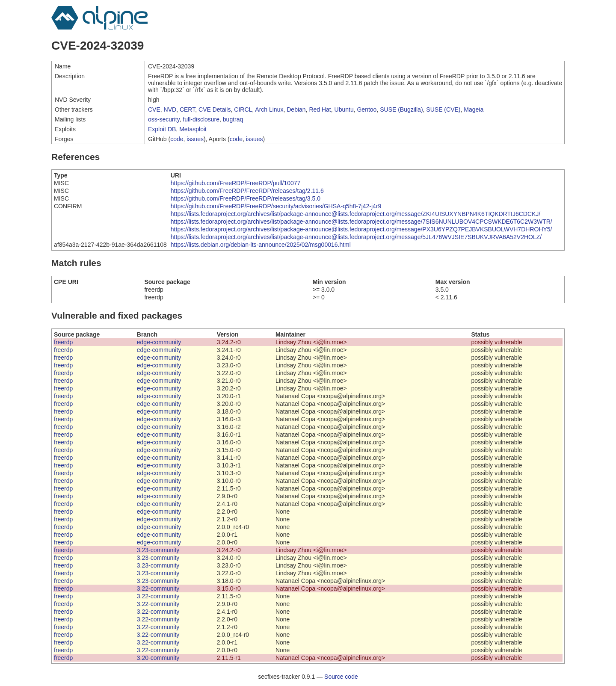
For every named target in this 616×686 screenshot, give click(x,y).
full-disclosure (201, 119)
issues (195, 139)
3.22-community (158, 588)
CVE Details (215, 109)
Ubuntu (344, 109)
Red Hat (320, 109)
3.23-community (158, 550)
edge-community (159, 342)
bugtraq (233, 119)
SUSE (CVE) (443, 109)
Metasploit (193, 129)
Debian (296, 109)
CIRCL (243, 109)
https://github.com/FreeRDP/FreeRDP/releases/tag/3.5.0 (246, 198)
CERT (187, 109)
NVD (170, 109)
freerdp (63, 342)
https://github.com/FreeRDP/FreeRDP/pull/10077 (235, 183)
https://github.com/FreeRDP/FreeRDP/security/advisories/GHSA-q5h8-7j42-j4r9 (276, 206)
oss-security (164, 119)
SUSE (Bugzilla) (401, 109)
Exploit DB (162, 129)
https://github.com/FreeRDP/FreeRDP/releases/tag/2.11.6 (247, 191)
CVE (154, 109)
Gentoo (367, 109)
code (177, 139)
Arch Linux (269, 109)
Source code (341, 677)
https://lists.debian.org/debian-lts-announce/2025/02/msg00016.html (261, 245)
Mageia (474, 109)
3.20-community (158, 658)
